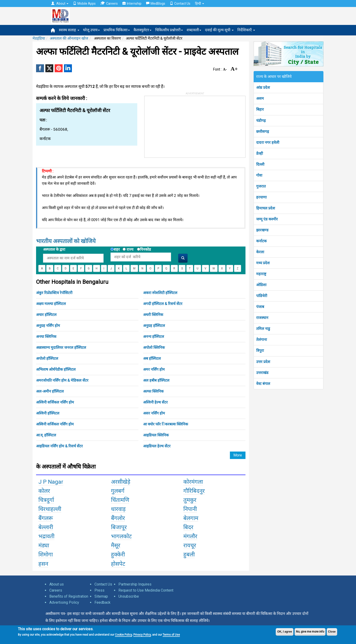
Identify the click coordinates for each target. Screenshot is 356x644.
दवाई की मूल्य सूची (219, 30)
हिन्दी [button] (200, 3)
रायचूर (190, 545)
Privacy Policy (142, 635)
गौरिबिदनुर (194, 491)
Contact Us (180, 3)
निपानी (190, 509)
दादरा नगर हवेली (268, 142)
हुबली (189, 555)
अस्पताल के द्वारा (54, 249)
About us (57, 584)
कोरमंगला (193, 482)
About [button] (60, 3)
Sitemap (101, 596)
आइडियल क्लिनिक (156, 435)
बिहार (260, 109)
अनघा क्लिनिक (46, 337)
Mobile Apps (84, 3)
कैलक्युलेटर (143, 30)
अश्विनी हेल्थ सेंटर (155, 402)
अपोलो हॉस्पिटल (47, 358)
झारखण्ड (262, 230)
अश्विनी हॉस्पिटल (48, 413)
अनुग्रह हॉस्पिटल (154, 326)
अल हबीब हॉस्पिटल (156, 380)
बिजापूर (119, 527)
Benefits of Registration (69, 596)
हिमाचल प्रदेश (266, 208)
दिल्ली (260, 164)
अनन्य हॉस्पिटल (154, 337)
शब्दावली (194, 30)
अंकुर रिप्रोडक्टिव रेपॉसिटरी (54, 293)
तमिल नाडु (263, 329)
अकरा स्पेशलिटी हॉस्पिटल (160, 293)
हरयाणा (261, 197)
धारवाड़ (118, 509)
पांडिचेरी (262, 296)
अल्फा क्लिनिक (153, 391)
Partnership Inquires (135, 584)
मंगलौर (190, 536)
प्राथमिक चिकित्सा (117, 30)
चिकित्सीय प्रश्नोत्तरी (169, 30)
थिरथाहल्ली (50, 509)
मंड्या (44, 545)
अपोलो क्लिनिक (154, 348)
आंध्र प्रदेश (263, 87)
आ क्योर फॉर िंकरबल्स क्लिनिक (166, 424)
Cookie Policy (123, 635)
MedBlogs (156, 3)
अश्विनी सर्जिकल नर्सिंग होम (55, 402)
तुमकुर (190, 500)
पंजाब (260, 307)
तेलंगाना (262, 340)
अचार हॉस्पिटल (46, 315)
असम (260, 98)
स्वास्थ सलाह (69, 30)
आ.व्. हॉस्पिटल (46, 435)
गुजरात (261, 186)
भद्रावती (46, 536)
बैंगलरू (46, 518)
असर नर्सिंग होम (154, 413)
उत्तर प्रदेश (263, 362)
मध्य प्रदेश (263, 263)
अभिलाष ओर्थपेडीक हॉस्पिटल (56, 369)
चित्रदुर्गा (46, 500)
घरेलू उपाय (91, 30)
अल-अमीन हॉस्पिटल (50, 391)
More (238, 455)
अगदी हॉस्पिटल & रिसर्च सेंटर (163, 304)
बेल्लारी (46, 527)
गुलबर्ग (118, 491)
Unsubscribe (129, 596)
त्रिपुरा (260, 351)
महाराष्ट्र (261, 274)
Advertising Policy (64, 602)
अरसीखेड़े (121, 482)
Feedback (102, 602)
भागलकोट (121, 536)
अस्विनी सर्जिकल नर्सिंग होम (55, 424)
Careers (109, 3)
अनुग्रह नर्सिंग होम (48, 326)
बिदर (188, 527)
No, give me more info (310, 632)
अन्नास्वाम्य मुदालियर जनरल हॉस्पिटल (61, 348)
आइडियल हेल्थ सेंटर (157, 446)
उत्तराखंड (262, 373)
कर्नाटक (261, 241)
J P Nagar (51, 482)
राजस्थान (262, 318)
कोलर (44, 491)
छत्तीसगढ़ (263, 132)
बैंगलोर (118, 518)
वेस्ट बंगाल (263, 384)
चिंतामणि (120, 500)
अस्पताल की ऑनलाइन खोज (69, 38)
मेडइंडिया (39, 38)
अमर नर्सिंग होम (154, 369)
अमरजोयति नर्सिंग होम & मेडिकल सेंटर (62, 380)
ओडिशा (261, 285)
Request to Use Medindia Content (146, 590)
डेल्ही (260, 153)
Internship (132, 3)
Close (332, 632)
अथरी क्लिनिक (153, 315)
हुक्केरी (118, 555)
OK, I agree (284, 632)
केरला (260, 252)
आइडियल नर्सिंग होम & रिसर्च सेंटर (59, 446)
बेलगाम (191, 518)
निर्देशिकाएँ (246, 30)
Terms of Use (171, 635)
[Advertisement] (179, 125)
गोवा (259, 175)
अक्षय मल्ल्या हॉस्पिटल (51, 304)
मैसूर (116, 545)
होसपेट (118, 564)
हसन (43, 564)
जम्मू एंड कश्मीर (267, 219)
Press (99, 590)
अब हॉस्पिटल (152, 358)
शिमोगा (46, 555)
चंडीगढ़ (261, 121)
